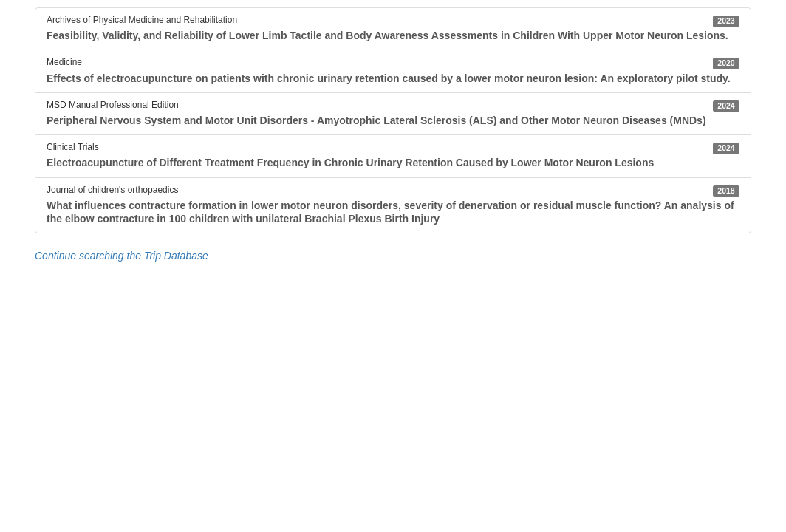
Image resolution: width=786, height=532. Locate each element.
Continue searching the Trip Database (122, 256)
